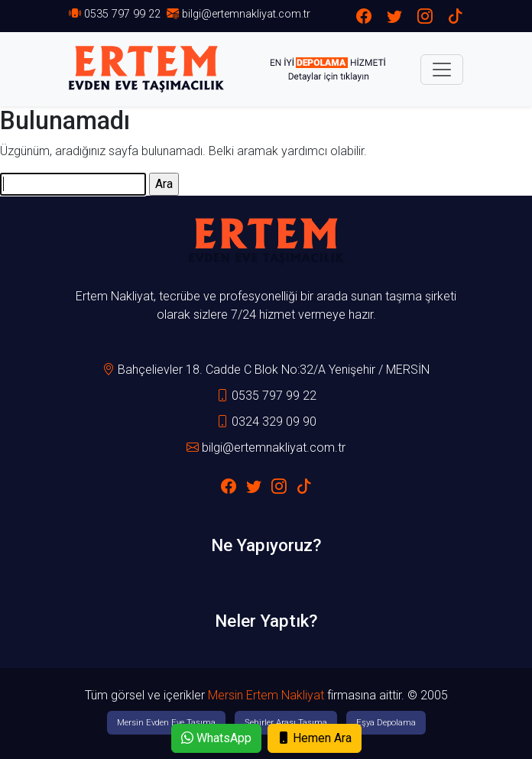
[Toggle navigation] (442, 70)
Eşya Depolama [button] (386, 722)
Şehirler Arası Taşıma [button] (286, 722)
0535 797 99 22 (122, 14)
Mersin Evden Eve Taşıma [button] (166, 722)
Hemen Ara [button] (315, 738)
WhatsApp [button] (216, 738)
